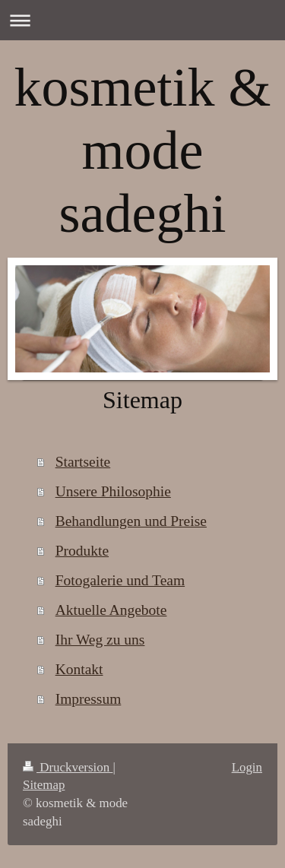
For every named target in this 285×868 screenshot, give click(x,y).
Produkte (82, 551)
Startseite (83, 462)
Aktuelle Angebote (111, 610)
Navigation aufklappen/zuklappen (142, 20)
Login (247, 767)
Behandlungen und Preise (131, 521)
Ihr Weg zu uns (100, 640)
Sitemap (44, 785)
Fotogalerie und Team (120, 580)
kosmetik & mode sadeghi (143, 150)
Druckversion (68, 767)
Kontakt (79, 669)
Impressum (89, 699)
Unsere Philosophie (113, 491)
